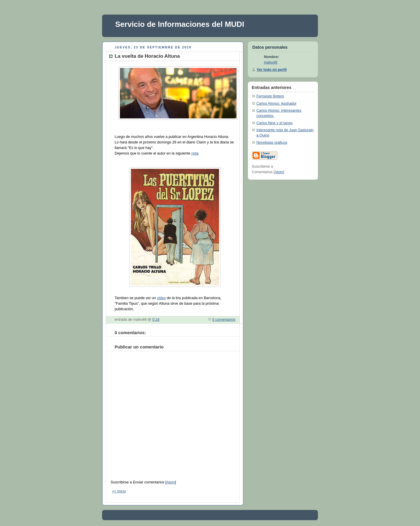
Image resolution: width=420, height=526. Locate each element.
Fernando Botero (270, 96)
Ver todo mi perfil (272, 70)
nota (195, 153)
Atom (170, 482)
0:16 (156, 320)
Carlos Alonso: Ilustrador (276, 104)
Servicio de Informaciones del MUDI (180, 24)
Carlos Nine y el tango (274, 123)
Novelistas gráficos (272, 143)
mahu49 (271, 62)
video (161, 298)
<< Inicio (119, 491)
